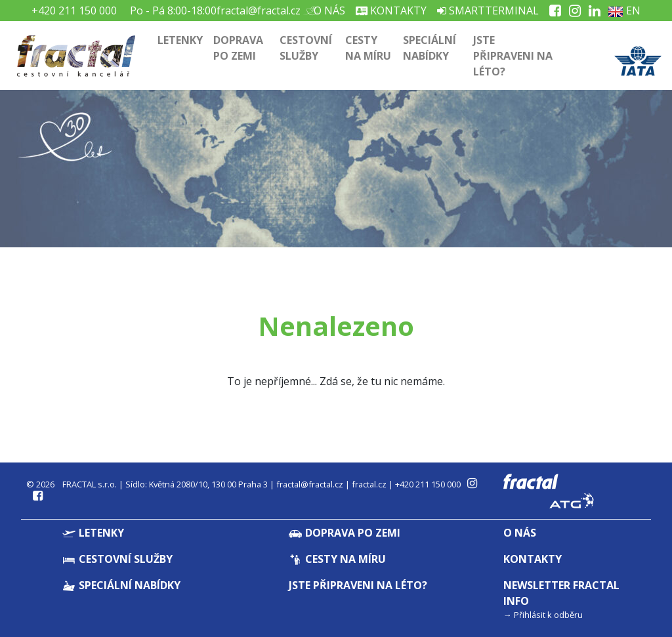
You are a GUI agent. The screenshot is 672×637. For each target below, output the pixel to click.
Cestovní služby (306, 48)
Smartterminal (488, 10)
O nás (328, 10)
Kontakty (391, 10)
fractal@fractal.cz (259, 10)
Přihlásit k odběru (548, 615)
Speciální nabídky (430, 48)
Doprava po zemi (238, 48)
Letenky (180, 40)
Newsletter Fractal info (561, 593)
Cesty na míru (368, 48)
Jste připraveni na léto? (513, 56)
